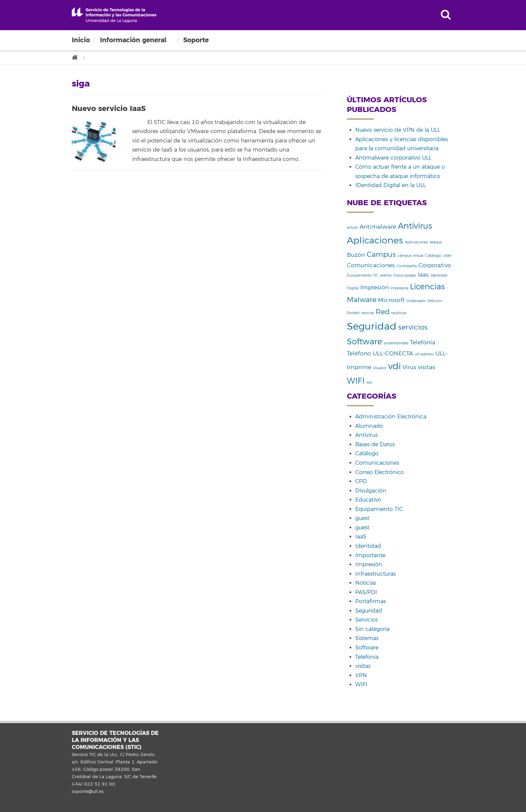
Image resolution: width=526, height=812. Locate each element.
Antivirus (366, 435)
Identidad (368, 546)
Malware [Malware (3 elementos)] (362, 300)
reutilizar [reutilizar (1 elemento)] (399, 313)
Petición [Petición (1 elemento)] (435, 301)
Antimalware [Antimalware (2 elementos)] (378, 227)
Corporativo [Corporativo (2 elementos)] (435, 265)
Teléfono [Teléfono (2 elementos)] (359, 354)
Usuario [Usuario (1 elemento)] (380, 368)
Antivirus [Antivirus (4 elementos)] (415, 226)
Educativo (368, 500)
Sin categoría (372, 629)
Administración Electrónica (391, 417)
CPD (361, 481)
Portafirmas (371, 601)
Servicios (366, 620)
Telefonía (367, 657)
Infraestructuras (376, 574)
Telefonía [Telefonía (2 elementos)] (423, 342)
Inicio (81, 40)
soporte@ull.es (88, 792)
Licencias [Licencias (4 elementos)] (427, 287)
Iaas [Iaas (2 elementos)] (423, 275)
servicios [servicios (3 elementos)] (413, 327)
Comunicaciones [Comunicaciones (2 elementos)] (371, 265)
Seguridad (369, 611)
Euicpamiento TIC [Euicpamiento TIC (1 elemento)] (363, 275)
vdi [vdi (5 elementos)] (394, 366)
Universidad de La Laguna (114, 15)
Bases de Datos (375, 445)
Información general (133, 40)
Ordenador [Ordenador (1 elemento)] (416, 301)
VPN (361, 676)
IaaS (361, 537)
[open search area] (446, 15)
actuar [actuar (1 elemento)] (352, 227)
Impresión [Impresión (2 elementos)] (375, 287)
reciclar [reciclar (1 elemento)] (368, 313)
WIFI (361, 685)
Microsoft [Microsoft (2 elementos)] (391, 300)
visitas (363, 666)
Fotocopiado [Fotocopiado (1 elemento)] (405, 275)
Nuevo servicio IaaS (109, 109)
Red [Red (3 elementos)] (383, 312)
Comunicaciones (377, 463)
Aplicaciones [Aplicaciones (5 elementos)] (375, 241)
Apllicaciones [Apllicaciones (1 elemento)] (416, 242)
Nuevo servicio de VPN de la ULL (398, 130)
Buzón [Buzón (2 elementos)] (356, 255)
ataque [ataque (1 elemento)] (436, 242)
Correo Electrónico (380, 472)
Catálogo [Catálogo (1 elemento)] (433, 256)
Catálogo (367, 454)
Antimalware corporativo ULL (393, 158)
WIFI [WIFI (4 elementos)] (356, 381)
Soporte (196, 40)
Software (367, 648)
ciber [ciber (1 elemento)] (447, 256)
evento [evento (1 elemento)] (386, 275)
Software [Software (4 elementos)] (364, 342)
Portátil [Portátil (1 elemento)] (353, 313)
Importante (370, 556)
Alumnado (369, 426)
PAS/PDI (366, 592)
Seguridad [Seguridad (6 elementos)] (372, 326)
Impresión (369, 565)
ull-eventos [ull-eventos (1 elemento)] (424, 354)
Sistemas (367, 638)
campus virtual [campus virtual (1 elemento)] (410, 256)
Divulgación (371, 491)
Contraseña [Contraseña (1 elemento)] (407, 266)
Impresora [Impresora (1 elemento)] (399, 288)
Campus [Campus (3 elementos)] (381, 254)
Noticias (366, 583)
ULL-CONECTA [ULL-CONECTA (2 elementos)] (393, 354)
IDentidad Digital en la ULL (390, 185)
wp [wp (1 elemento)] (369, 382)
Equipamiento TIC (379, 509)
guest (362, 518)
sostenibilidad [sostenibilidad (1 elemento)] (396, 343)
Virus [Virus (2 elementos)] (409, 367)
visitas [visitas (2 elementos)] (427, 367)
